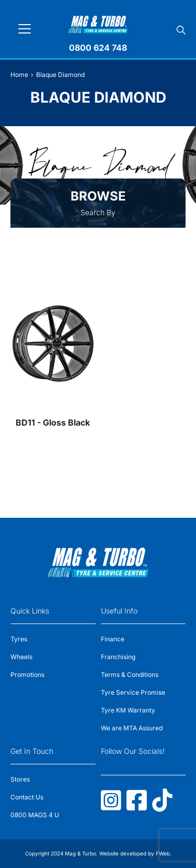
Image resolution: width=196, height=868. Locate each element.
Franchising (118, 657)
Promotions (27, 675)
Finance (113, 639)
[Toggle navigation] (25, 29)
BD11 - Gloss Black (53, 422)
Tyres (19, 639)
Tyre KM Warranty (128, 710)
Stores (20, 779)
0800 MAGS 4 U (35, 815)
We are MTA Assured (132, 728)
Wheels (21, 657)
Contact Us (27, 797)
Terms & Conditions (130, 675)
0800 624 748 (98, 48)
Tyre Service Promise (133, 692)
